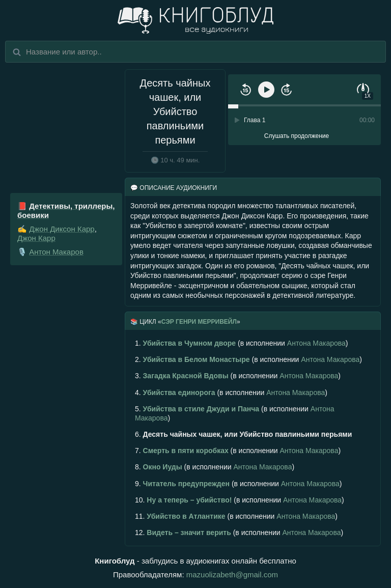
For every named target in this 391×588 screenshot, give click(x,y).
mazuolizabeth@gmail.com (232, 575)
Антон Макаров (56, 252)
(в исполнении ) (241, 343)
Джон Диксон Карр (62, 229)
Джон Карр (36, 238)
